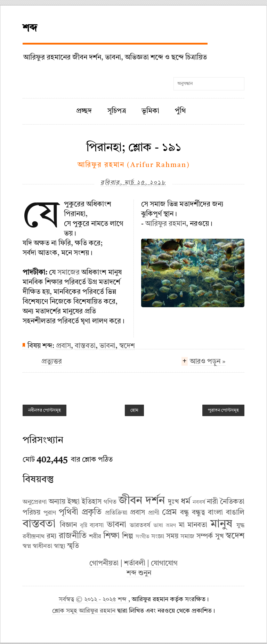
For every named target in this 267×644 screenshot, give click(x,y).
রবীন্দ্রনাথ (34, 536)
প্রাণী (154, 513)
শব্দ (30, 29)
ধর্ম (185, 502)
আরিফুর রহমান (166, 224)
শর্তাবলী (135, 564)
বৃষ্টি (84, 526)
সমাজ (187, 536)
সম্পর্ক (205, 536)
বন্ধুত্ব (199, 513)
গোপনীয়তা (104, 564)
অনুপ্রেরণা (35, 502)
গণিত (110, 502)
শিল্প (128, 536)
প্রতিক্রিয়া (116, 513)
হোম (134, 410)
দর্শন (155, 501)
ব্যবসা (97, 525)
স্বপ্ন (27, 546)
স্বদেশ (127, 346)
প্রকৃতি (92, 512)
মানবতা (197, 525)
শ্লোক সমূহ (65, 611)
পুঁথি (180, 111)
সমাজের (68, 273)
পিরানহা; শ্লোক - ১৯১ (134, 148)
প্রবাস (63, 346)
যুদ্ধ (240, 525)
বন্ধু (184, 513)
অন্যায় (57, 502)
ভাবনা (107, 346)
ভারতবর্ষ (140, 525)
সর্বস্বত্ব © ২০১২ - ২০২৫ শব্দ (94, 600)
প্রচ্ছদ (84, 111)
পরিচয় (31, 513)
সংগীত (143, 537)
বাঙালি (235, 513)
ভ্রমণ (171, 526)
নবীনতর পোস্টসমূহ (44, 410)
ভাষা (158, 526)
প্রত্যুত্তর (52, 362)
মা (182, 525)
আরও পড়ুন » (208, 363)
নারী (212, 502)
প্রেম (169, 512)
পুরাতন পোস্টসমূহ (223, 410)
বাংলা (215, 513)
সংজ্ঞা (158, 536)
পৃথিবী (68, 512)
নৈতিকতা (232, 502)
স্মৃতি (73, 546)
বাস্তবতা (85, 346)
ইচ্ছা (74, 502)
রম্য (52, 536)
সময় (172, 536)
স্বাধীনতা (42, 546)
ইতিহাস (92, 502)
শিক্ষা (111, 536)
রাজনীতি (73, 536)
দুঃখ (173, 502)
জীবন (130, 501)
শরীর (95, 536)
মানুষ (221, 524)
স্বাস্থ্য (60, 546)
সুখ (219, 536)
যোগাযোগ (164, 564)
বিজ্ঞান (68, 525)
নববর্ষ (199, 502)
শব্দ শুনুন (139, 573)
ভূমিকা (150, 111)
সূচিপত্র (117, 111)
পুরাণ (50, 513)
